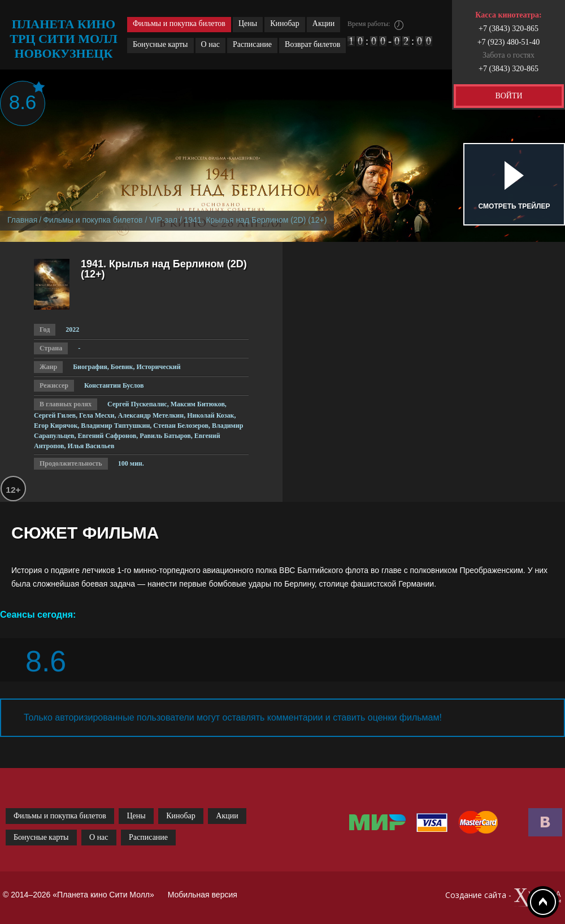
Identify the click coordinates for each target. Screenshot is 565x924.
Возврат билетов (312, 44)
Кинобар (285, 23)
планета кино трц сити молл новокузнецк (64, 39)
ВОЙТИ (508, 96)
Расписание (252, 44)
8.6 (23, 102)
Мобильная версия (203, 895)
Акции (323, 23)
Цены (248, 23)
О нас (211, 44)
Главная (22, 220)
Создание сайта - (504, 898)
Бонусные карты (160, 44)
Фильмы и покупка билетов (179, 23)
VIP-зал (163, 220)
